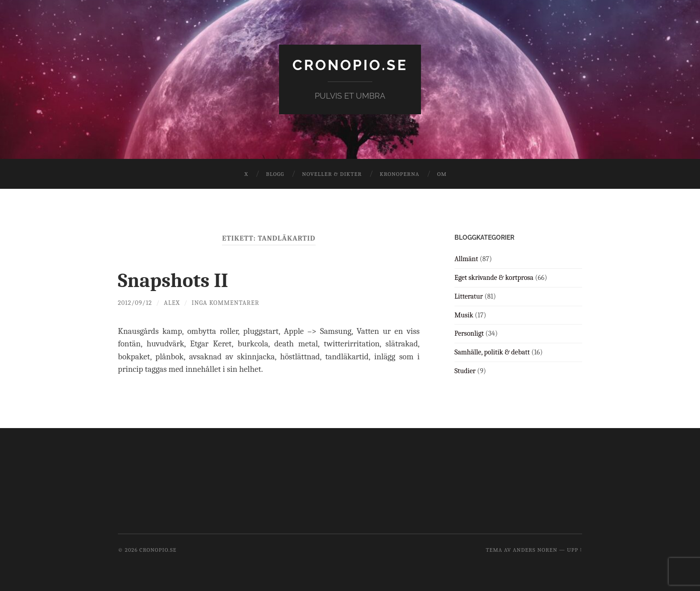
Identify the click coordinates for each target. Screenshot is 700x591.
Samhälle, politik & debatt (492, 352)
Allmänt (466, 259)
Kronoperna (399, 174)
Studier (465, 371)
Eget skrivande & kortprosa (494, 278)
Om (442, 174)
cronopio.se (350, 65)
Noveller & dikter (332, 174)
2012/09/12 (135, 303)
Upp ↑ (575, 550)
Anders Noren (535, 550)
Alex (172, 303)
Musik (464, 315)
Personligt (469, 333)
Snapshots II (173, 280)
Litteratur (469, 296)
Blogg (275, 174)
